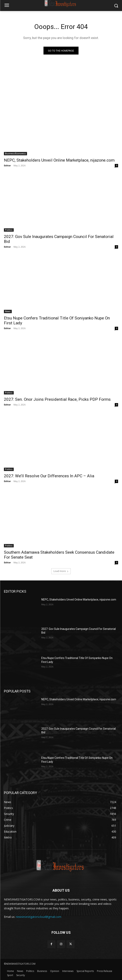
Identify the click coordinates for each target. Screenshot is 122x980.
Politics (9, 230)
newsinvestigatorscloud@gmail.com (39, 917)
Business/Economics (15, 154)
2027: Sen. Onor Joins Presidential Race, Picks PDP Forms (57, 399)
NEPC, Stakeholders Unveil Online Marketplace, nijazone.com (59, 160)
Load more (61, 571)
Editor (7, 165)
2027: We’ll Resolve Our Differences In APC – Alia (49, 476)
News (8, 311)
